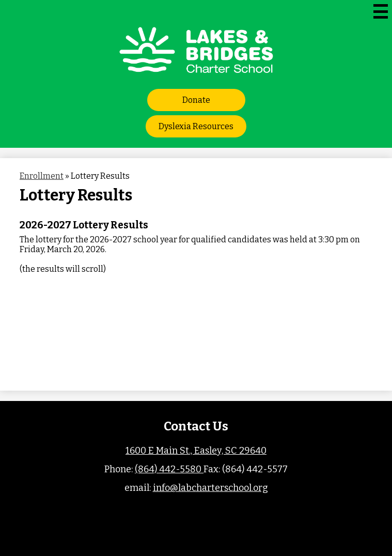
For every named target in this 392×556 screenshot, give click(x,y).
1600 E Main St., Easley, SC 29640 (196, 451)
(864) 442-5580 (169, 469)
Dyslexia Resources (196, 126)
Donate (196, 100)
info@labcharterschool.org (210, 488)
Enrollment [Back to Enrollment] (42, 176)
